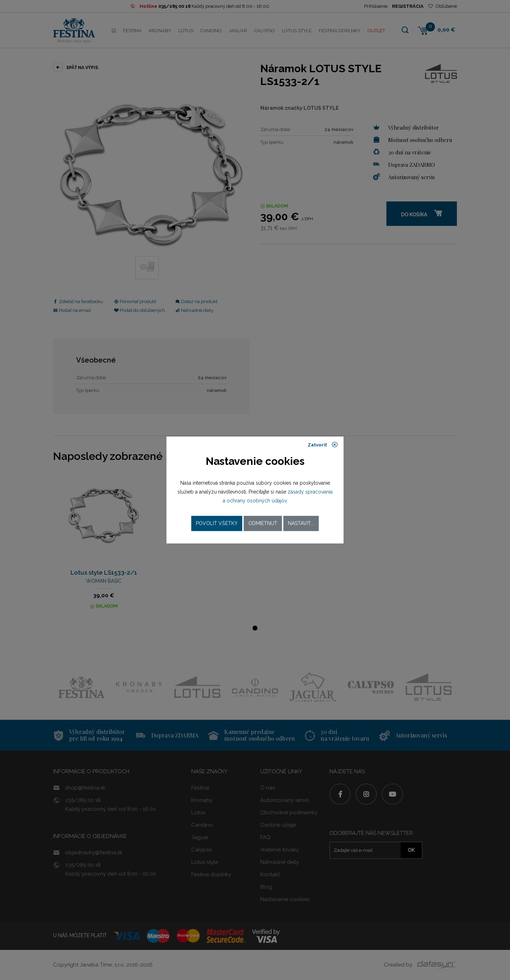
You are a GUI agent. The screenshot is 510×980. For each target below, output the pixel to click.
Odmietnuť (263, 523)
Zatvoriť (323, 445)
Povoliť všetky (217, 523)
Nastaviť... (301, 523)
